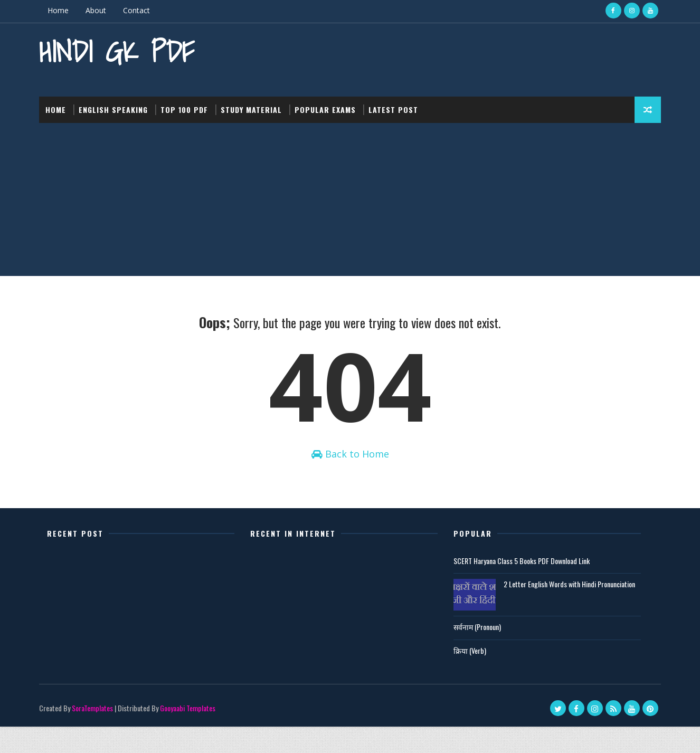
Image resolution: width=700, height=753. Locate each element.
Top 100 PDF (192, 105)
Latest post (401, 105)
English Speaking (121, 105)
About (103, 10)
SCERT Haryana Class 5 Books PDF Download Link (522, 587)
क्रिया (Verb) (470, 676)
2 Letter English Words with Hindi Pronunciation (569, 610)
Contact (144, 10)
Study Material (259, 105)
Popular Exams (333, 105)
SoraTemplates (100, 734)
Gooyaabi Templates (195, 734)
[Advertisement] (350, 198)
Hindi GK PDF (124, 50)
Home (65, 10)
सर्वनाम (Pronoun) (477, 653)
